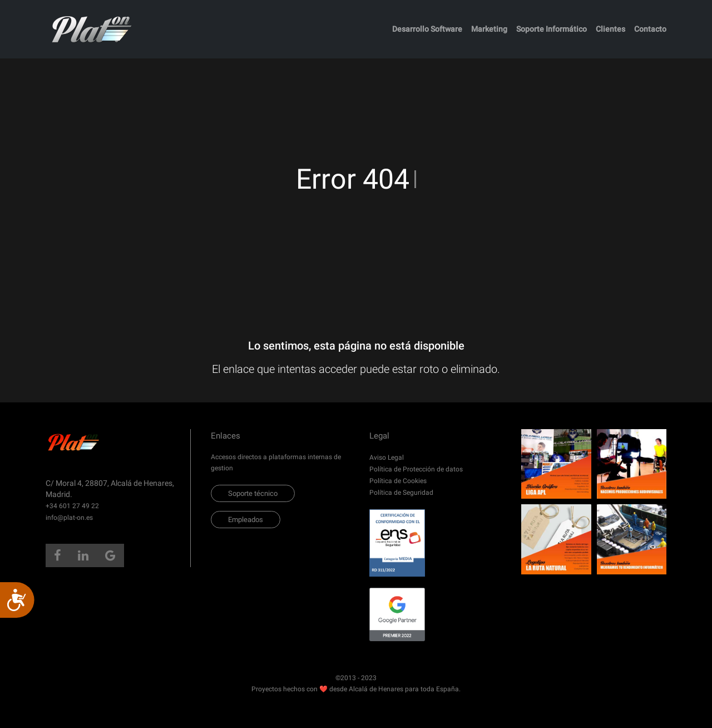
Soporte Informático (552, 29)
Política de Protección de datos (416, 469)
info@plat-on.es (69, 518)
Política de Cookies (398, 481)
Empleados (246, 520)
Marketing (489, 29)
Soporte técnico (253, 493)
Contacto (650, 29)
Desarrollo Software (427, 29)
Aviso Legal (387, 458)
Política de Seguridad (401, 493)
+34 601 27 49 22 (72, 506)
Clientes (610, 29)
